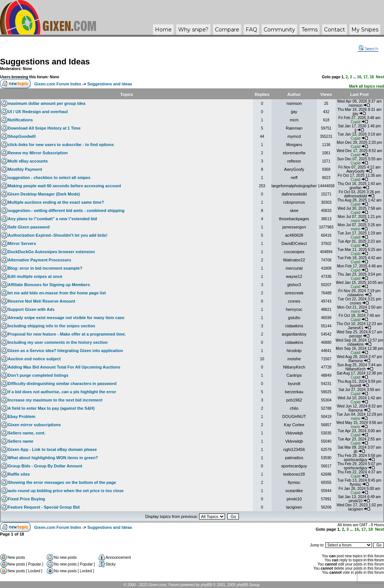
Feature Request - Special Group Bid (44, 507)
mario (356, 221)
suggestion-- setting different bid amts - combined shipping (66, 210)
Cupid (355, 122)
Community (279, 30)
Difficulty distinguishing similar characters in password (62, 384)
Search (369, 49)
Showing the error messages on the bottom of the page (62, 482)
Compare (227, 30)
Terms (310, 30)
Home (163, 30)
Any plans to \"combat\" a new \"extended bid (52, 219)
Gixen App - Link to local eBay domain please (52, 449)
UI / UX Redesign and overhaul (38, 112)
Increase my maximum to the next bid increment (55, 400)
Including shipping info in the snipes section (52, 326)
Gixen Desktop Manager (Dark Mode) (44, 194)
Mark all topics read (367, 86)
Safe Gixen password (29, 227)
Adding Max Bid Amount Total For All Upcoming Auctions (64, 367)
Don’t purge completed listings (38, 375)
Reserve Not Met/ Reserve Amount (41, 301)
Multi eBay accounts (28, 161)
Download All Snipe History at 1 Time (44, 128)
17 (365, 77)
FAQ (251, 30)
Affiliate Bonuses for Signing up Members (49, 285)
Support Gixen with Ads (31, 309)
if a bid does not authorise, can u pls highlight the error (62, 392)
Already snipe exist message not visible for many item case (66, 318)
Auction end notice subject (34, 359)
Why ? (193, 30)
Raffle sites (19, 474)
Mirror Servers (22, 243)
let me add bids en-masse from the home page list (57, 293)
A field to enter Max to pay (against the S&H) (51, 408)
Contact (334, 30)
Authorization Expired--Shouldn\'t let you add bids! (58, 235)
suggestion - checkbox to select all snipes (49, 178)
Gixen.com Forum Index (58, 84)
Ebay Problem (22, 416)
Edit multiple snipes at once (35, 276)
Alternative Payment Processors (40, 260)
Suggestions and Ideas (45, 62)
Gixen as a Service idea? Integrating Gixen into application (65, 351)
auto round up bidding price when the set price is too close (66, 491)
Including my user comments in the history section (58, 342)
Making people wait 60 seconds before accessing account (64, 186)
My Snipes (365, 30)
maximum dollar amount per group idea (47, 103)
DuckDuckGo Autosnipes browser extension (51, 252)
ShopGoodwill (22, 136)
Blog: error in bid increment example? (45, 268)
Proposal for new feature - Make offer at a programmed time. (67, 334)
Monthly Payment (25, 169)
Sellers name (21, 441)
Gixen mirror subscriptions (34, 425)
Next (380, 77)
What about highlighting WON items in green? (53, 458)
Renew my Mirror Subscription (38, 153)
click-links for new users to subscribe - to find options (61, 145)
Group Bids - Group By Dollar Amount (45, 466)
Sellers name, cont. (27, 433)
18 (372, 77)
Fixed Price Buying (26, 499)
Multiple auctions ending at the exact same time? (56, 202)
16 (359, 77)
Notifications (20, 120)
